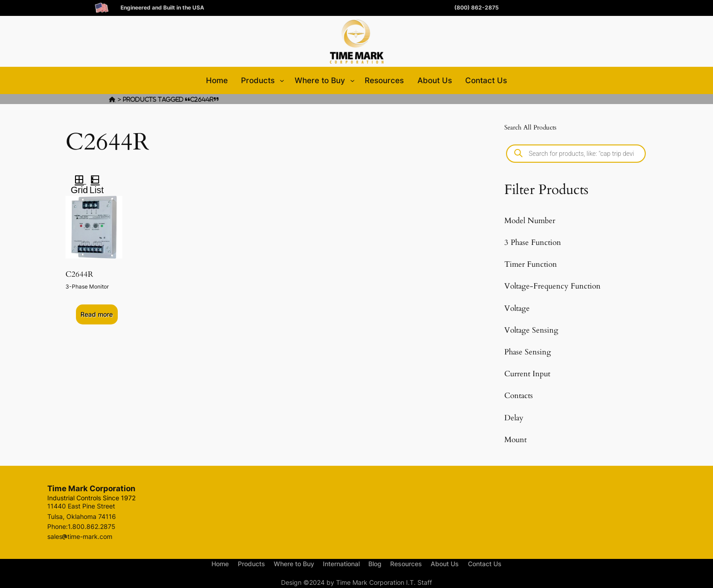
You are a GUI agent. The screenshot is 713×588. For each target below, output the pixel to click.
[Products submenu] (282, 80)
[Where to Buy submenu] (352, 80)
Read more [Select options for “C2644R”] (97, 314)
